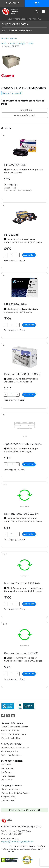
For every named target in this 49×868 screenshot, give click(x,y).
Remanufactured (24, 115)
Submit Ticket (8, 801)
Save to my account (12, 93)
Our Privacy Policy (10, 751)
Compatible (24, 110)
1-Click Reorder (8, 776)
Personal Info (7, 768)
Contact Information (11, 731)
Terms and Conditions (11, 755)
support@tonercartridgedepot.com (17, 841)
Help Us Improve (9, 39)
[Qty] (12, 255)
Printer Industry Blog (11, 738)
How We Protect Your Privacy (15, 748)
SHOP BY (15, 24)
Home (4, 44)
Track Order (7, 780)
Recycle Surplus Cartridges (14, 734)
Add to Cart (29, 255)
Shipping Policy (8, 797)
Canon (31, 44)
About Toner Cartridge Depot (15, 727)
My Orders (6, 772)
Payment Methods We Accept (15, 793)
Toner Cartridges (17, 44)
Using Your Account (10, 789)
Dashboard (6, 765)
